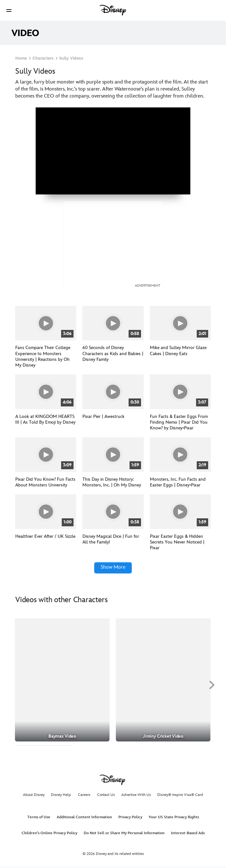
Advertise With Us (136, 796)
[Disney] (113, 10)
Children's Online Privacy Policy (49, 834)
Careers (84, 796)
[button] (9, 10)
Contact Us (106, 796)
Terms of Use (39, 818)
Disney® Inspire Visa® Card (180, 796)
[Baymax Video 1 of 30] (62, 681)
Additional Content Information (84, 818)
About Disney (34, 796)
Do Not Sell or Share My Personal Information (124, 834)
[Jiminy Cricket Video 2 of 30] (163, 681)
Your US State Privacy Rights (174, 818)
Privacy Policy (130, 818)
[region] (113, 151)
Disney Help (61, 796)
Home (21, 58)
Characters (43, 58)
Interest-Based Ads (188, 834)
